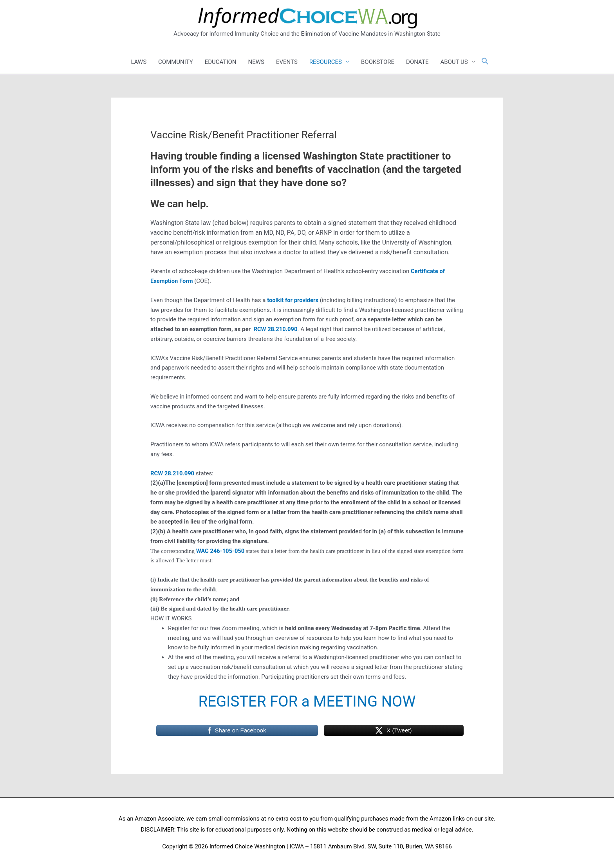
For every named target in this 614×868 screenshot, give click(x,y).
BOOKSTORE (378, 62)
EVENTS (287, 62)
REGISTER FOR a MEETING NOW (307, 701)
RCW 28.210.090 (276, 329)
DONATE (417, 62)
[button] (485, 62)
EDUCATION (221, 62)
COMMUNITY (176, 62)
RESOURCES (326, 62)
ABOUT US (454, 62)
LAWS (139, 62)
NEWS (256, 62)
